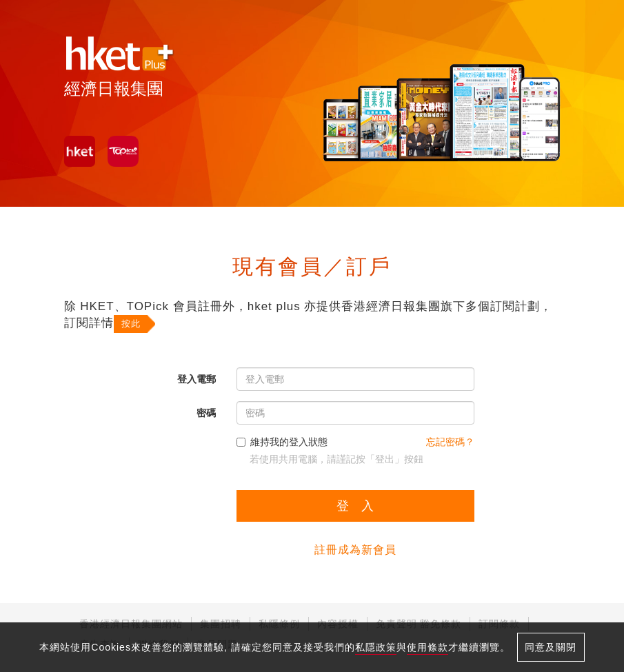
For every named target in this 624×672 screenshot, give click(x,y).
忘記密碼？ (450, 442)
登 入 (355, 506)
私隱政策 (376, 647)
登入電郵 (197, 379)
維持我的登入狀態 (282, 442)
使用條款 (427, 647)
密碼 (206, 413)
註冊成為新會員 (355, 550)
